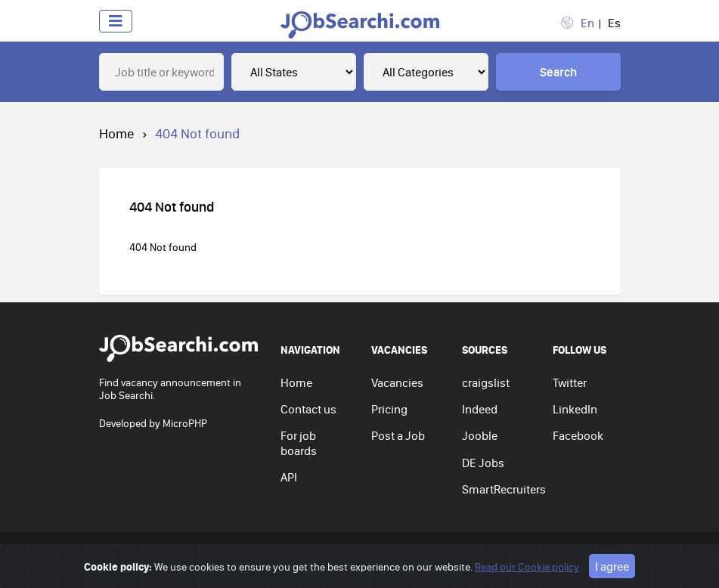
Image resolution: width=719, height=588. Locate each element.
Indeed (480, 409)
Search (558, 72)
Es (614, 23)
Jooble (480, 435)
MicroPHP (185, 423)
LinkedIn (575, 409)
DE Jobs (483, 463)
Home (117, 133)
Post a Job (398, 435)
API (289, 477)
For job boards (299, 443)
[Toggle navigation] (116, 21)
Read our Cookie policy (527, 567)
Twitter (570, 382)
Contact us (308, 409)
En (587, 23)
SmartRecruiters (504, 489)
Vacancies (397, 382)
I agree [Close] (612, 566)
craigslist (486, 382)
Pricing (389, 409)
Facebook (578, 435)
